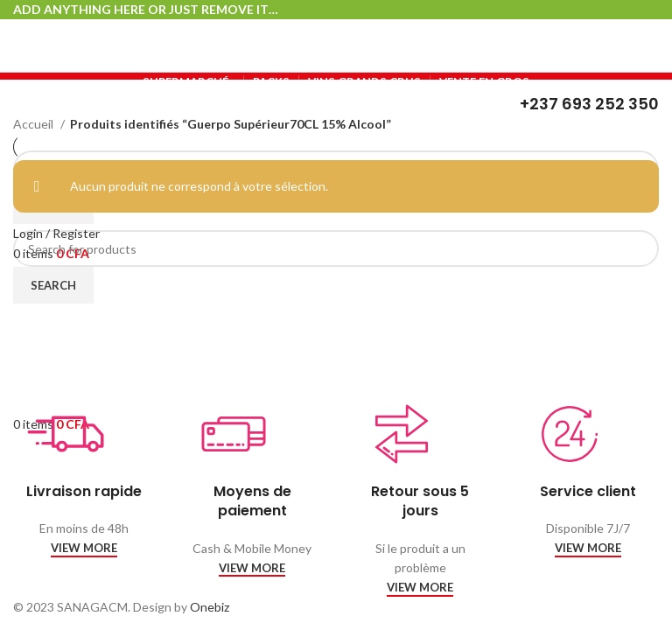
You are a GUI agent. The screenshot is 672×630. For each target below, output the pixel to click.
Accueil (35, 124)
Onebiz (210, 607)
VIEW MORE (84, 548)
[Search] (336, 248)
